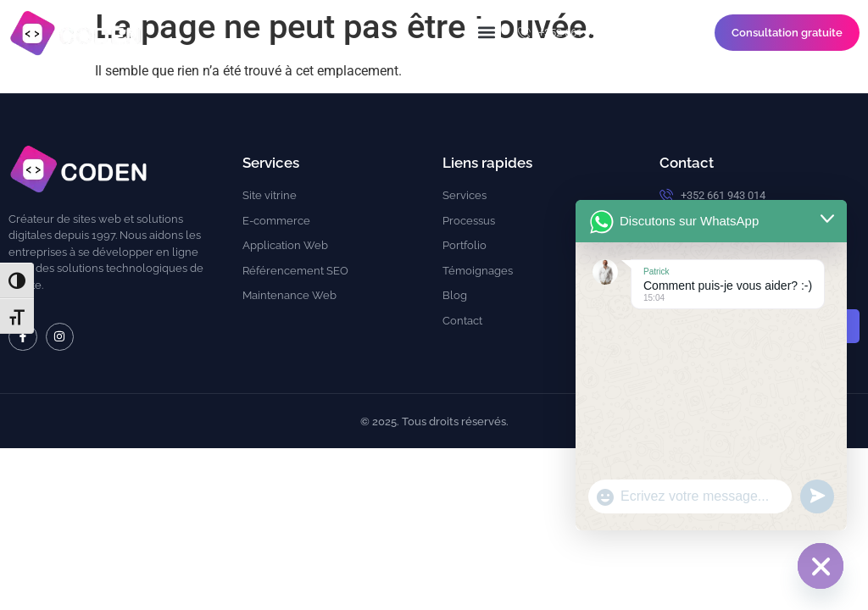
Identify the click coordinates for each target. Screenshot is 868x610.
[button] (487, 33)
